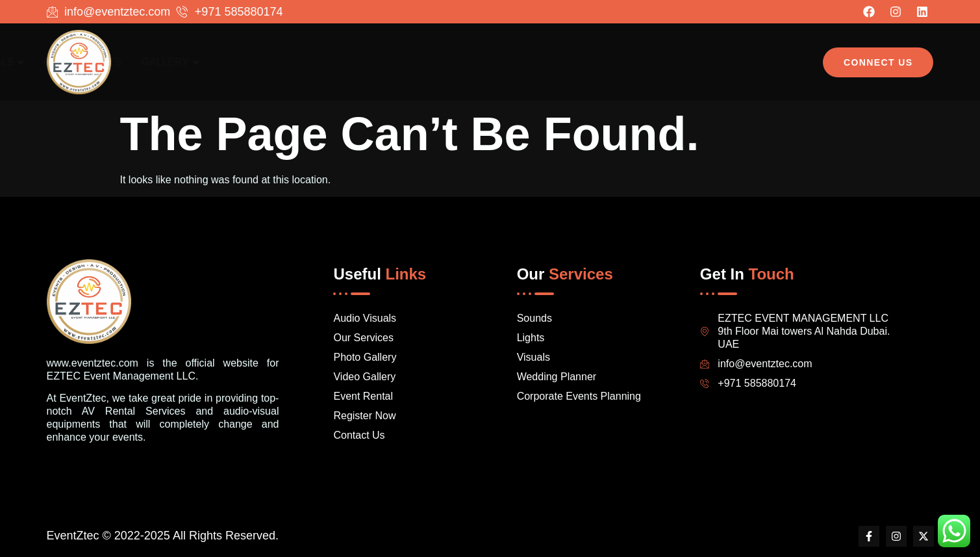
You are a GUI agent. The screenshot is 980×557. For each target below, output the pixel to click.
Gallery (753, 62)
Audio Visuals (562, 62)
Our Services (665, 62)
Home (483, 62)
